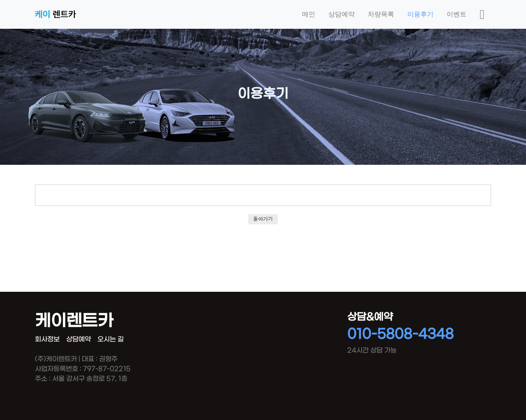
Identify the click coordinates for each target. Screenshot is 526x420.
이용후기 (420, 14)
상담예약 (341, 14)
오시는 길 (111, 339)
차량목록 (381, 14)
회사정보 (47, 339)
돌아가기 (263, 219)
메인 (309, 14)
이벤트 (457, 14)
